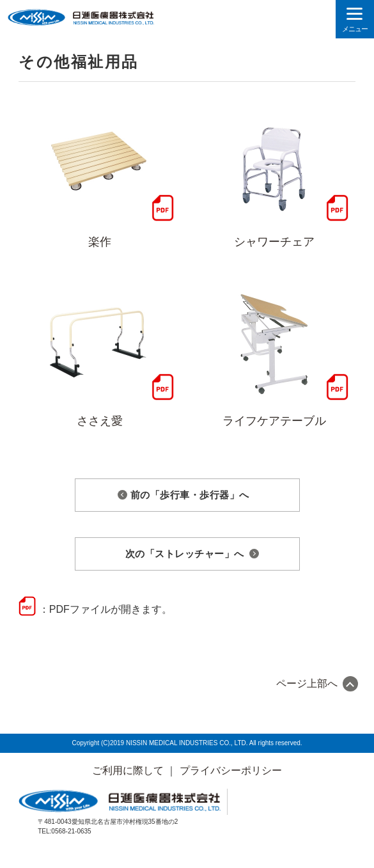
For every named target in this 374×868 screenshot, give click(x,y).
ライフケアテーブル (274, 421)
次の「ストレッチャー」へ (185, 554)
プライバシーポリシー (231, 770)
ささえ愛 (100, 421)
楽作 (100, 242)
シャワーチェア (274, 242)
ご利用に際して (128, 770)
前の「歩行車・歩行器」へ (190, 495)
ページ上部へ (307, 683)
